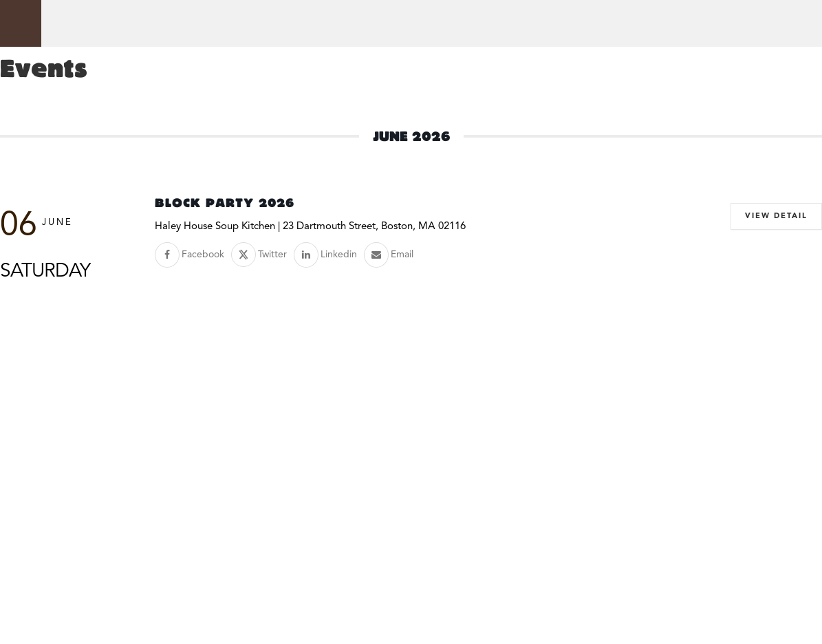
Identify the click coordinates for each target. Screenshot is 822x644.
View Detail (776, 216)
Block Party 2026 (225, 203)
